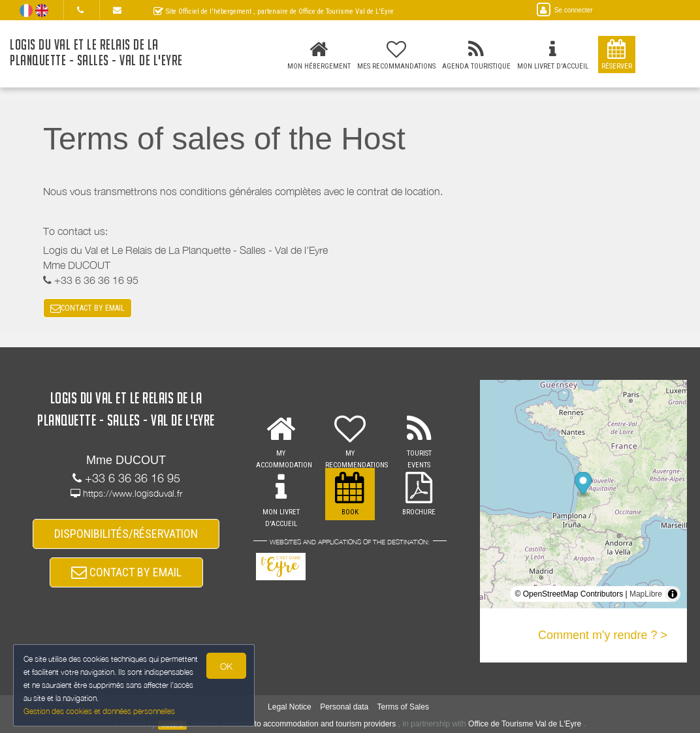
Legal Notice (290, 707)
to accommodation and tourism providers (326, 724)
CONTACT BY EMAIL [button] (87, 308)
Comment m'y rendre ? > (603, 635)
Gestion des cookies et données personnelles (99, 711)
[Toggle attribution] (673, 594)
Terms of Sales (403, 707)
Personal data (344, 707)
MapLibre (646, 594)
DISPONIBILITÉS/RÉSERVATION (126, 534)
